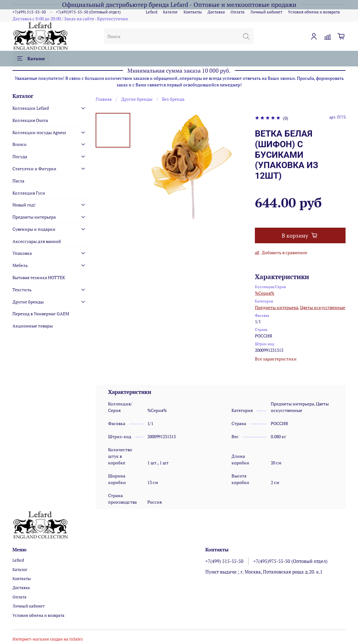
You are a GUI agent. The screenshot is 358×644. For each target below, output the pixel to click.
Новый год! (24, 205)
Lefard (152, 12)
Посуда (20, 156)
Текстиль (22, 290)
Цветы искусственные (323, 307)
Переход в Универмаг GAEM (41, 314)
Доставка (216, 12)
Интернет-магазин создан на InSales (48, 639)
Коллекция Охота (30, 120)
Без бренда (173, 99)
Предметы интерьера (34, 217)
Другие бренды (137, 99)
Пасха (18, 181)
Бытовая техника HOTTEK (39, 277)
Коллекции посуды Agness (39, 132)
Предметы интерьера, (277, 307)
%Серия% (265, 293)
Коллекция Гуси (29, 193)
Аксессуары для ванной (37, 241)
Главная (104, 99)
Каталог (170, 12)
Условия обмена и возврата (314, 12)
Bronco (19, 144)
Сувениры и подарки (34, 229)
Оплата (238, 12)
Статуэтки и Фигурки (34, 169)
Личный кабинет (266, 12)
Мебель (20, 265)
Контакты (193, 12)
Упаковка (22, 253)
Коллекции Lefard (31, 108)
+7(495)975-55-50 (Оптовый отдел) (88, 12)
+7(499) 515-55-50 (29, 12)
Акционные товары (33, 326)
